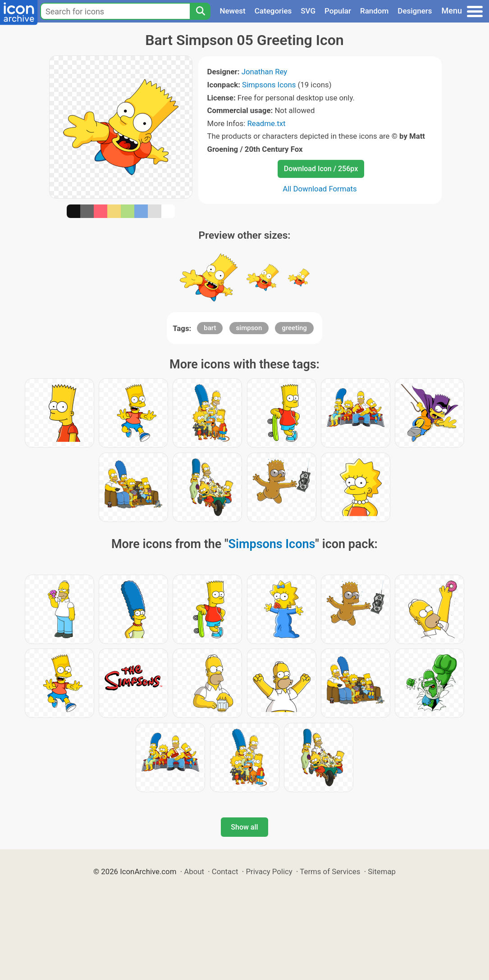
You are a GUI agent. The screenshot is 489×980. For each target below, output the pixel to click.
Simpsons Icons (269, 85)
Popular (338, 11)
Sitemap (382, 871)
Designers (415, 11)
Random (374, 11)
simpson (249, 328)
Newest (232, 11)
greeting (294, 328)
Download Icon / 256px (321, 169)
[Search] (200, 11)
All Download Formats (320, 189)
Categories (273, 11)
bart (210, 328)
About (194, 871)
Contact (225, 871)
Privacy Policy (269, 871)
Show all (244, 827)
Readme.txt (266, 123)
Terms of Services (330, 871)
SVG (308, 11)
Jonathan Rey (265, 72)
